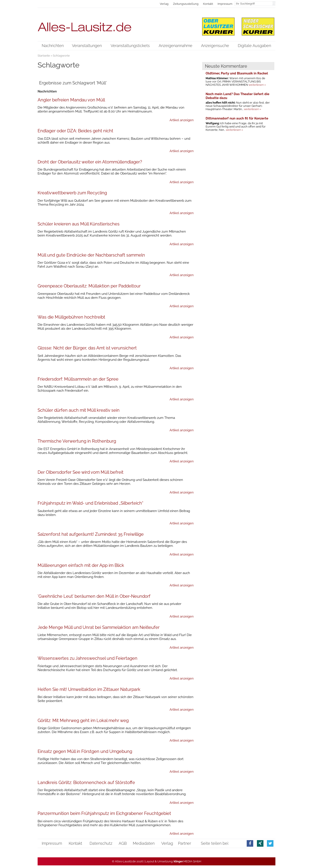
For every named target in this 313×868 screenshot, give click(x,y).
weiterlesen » (257, 85)
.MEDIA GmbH (187, 861)
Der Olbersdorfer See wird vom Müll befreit (81, 472)
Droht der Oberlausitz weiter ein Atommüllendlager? (90, 162)
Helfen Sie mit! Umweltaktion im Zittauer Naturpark (89, 689)
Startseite (44, 56)
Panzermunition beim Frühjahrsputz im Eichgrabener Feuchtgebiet (104, 813)
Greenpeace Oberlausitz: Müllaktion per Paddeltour (89, 286)
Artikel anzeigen (182, 120)
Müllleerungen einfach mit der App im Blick (81, 565)
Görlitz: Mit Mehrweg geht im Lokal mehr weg (83, 720)
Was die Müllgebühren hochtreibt (71, 317)
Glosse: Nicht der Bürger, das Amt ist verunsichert (87, 348)
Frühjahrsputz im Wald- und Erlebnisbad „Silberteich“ (90, 503)
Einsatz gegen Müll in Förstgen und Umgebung (85, 751)
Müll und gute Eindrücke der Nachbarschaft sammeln (91, 255)
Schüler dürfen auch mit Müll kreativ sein (79, 410)
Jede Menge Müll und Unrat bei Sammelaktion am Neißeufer (99, 627)
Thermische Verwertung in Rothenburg (77, 441)
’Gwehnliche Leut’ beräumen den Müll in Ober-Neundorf (94, 596)
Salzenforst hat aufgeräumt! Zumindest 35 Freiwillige (91, 534)
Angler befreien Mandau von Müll (71, 100)
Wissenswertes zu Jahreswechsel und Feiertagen (87, 658)
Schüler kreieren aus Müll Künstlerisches (79, 224)
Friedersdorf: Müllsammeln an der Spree (78, 379)
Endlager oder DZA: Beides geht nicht (75, 131)
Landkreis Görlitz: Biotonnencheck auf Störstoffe (86, 782)
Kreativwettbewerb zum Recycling (72, 193)
